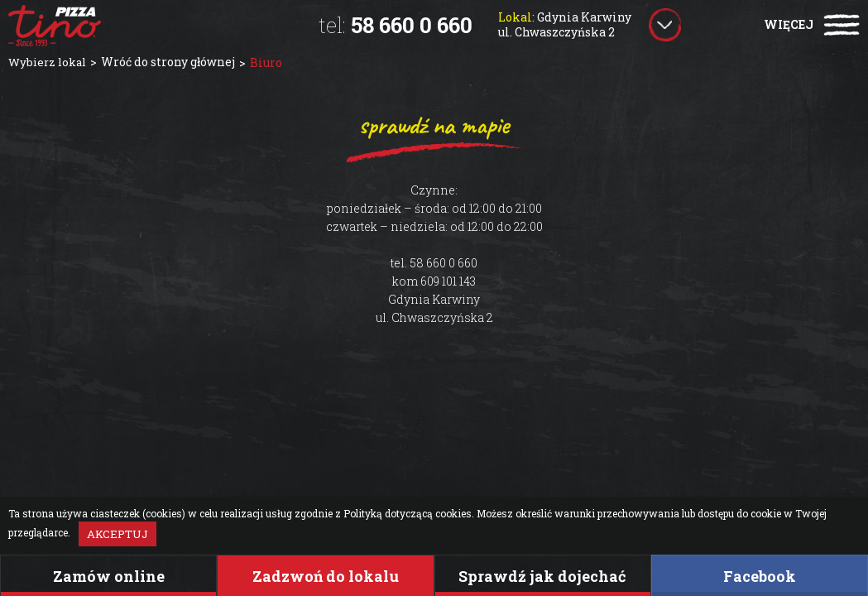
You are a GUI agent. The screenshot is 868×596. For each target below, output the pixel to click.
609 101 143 (448, 281)
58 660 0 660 (396, 25)
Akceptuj (117, 534)
